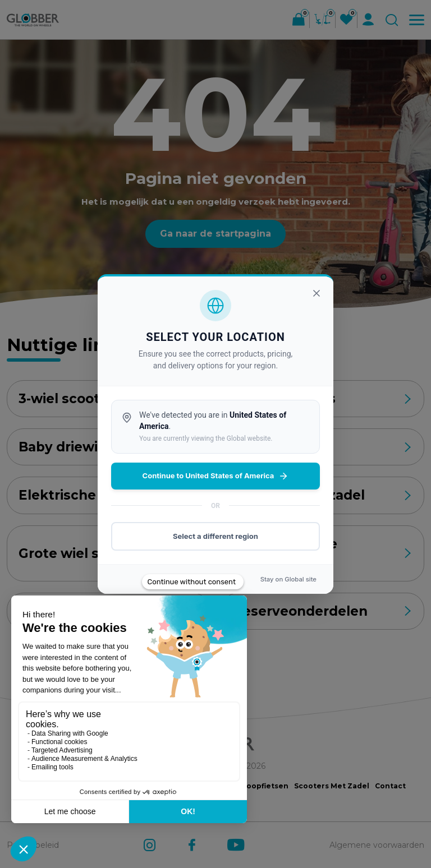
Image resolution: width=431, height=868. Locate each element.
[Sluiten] (317, 293)
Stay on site (288, 579)
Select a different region (215, 536)
